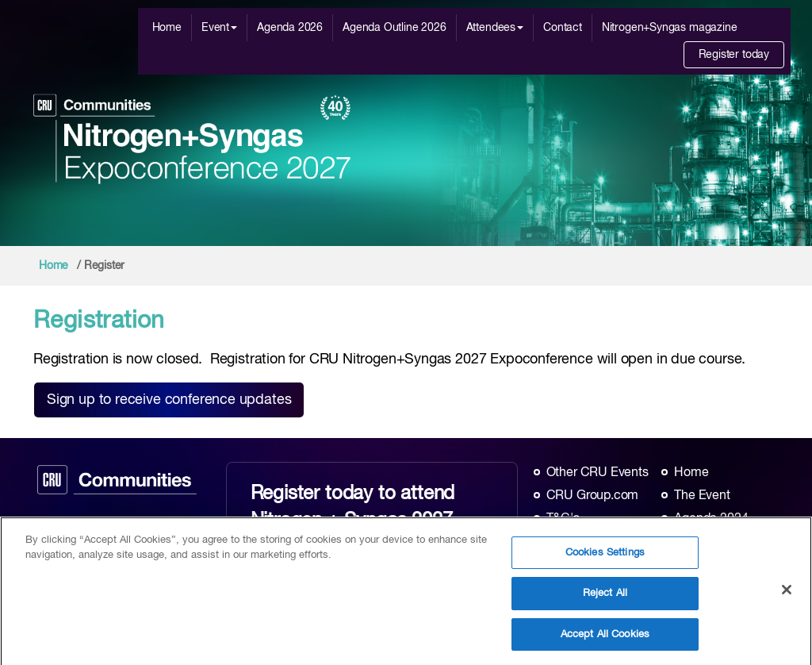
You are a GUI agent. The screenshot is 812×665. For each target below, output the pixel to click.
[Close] (787, 593)
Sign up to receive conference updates (169, 400)
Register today (734, 55)
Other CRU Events (598, 473)
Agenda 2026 (290, 28)
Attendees (495, 28)
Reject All (605, 597)
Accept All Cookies (605, 638)
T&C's (563, 519)
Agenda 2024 (711, 519)
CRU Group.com (593, 496)
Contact (563, 28)
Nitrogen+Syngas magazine (670, 28)
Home (167, 28)
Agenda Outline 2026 (395, 28)
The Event (702, 496)
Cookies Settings (605, 556)
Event (219, 28)
